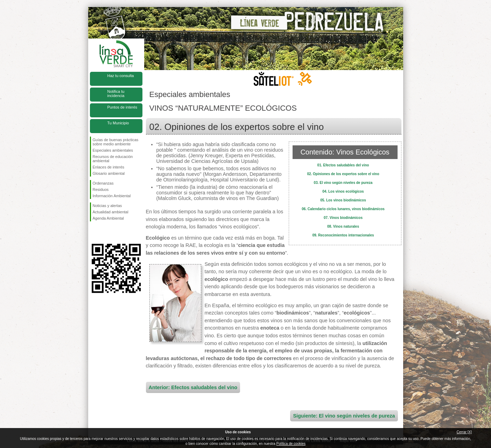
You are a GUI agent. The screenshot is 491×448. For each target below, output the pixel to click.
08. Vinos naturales (343, 226)
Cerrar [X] (464, 432)
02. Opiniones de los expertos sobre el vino (343, 174)
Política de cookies (291, 444)
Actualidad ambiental (111, 212)
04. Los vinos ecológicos (343, 191)
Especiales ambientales (113, 150)
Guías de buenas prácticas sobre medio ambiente (116, 142)
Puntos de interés (122, 107)
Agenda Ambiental (108, 218)
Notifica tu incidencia (116, 94)
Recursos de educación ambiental (113, 159)
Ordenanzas (103, 183)
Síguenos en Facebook (94, 233)
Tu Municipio (118, 123)
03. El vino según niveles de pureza (343, 183)
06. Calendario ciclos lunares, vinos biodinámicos (343, 209)
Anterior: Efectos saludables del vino (193, 387)
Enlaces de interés (109, 167)
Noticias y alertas (107, 206)
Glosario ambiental (109, 173)
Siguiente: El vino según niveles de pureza (344, 416)
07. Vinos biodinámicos (343, 218)
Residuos (101, 189)
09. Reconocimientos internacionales (343, 235)
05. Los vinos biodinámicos (343, 200)
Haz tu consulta (121, 76)
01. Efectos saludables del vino (343, 165)
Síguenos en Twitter (106, 233)
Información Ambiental (112, 196)
